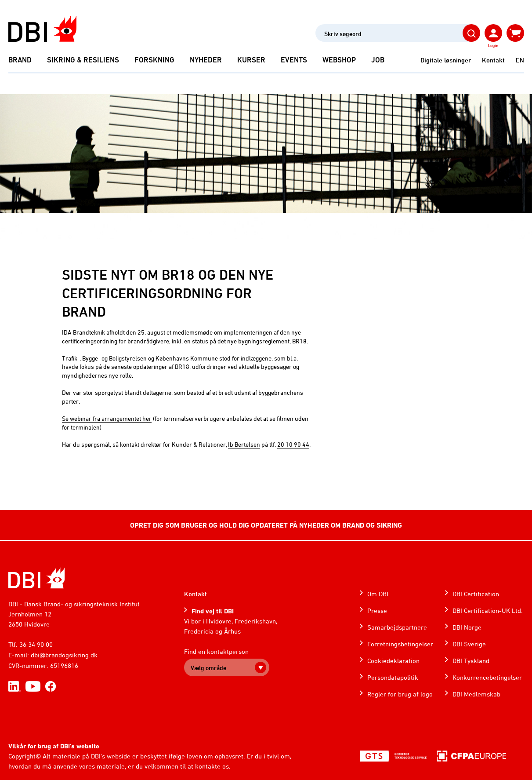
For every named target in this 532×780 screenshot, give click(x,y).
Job (378, 60)
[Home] (37, 578)
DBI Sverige (469, 644)
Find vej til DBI (213, 611)
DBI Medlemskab (476, 694)
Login (493, 45)
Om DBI (378, 594)
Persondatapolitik (393, 677)
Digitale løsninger (446, 60)
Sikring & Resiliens (83, 60)
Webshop (339, 60)
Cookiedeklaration (393, 661)
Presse (377, 611)
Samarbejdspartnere (397, 627)
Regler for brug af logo (400, 694)
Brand (20, 60)
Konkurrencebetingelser (487, 677)
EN (520, 60)
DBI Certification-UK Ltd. (488, 611)
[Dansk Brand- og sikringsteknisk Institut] (42, 29)
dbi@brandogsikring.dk (64, 655)
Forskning (154, 60)
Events (294, 60)
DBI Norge (467, 627)
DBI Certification (476, 594)
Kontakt (493, 60)
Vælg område (208, 668)
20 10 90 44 (293, 444)
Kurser (251, 60)
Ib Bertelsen (244, 444)
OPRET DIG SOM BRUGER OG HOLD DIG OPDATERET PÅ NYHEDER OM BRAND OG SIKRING (266, 525)
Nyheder (206, 60)
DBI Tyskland (471, 661)
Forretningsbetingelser (400, 644)
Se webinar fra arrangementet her (107, 418)
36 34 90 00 (36, 644)
